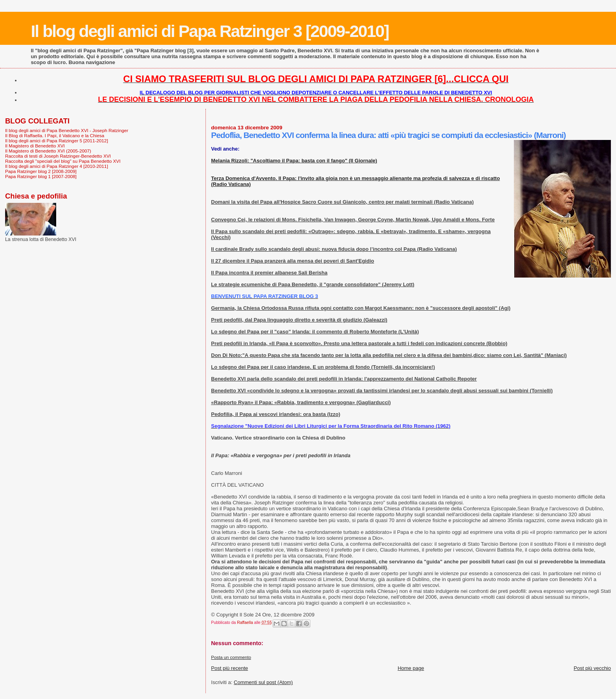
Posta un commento (231, 657)
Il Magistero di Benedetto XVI (35, 146)
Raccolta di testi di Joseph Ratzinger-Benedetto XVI (58, 156)
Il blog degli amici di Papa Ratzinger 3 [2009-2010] (210, 31)
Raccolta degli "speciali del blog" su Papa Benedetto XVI (63, 161)
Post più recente (229, 668)
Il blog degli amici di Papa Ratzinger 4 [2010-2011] (57, 166)
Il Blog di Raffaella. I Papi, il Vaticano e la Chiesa (55, 135)
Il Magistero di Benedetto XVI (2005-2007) (48, 151)
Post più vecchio (592, 668)
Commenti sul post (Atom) (263, 682)
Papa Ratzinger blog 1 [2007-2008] (41, 176)
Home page (411, 668)
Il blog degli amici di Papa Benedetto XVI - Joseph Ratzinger (67, 130)
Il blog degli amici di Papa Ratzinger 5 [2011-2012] (57, 141)
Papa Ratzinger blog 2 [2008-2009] (41, 171)
